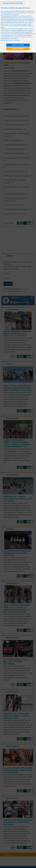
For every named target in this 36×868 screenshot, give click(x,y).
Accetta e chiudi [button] (18, 45)
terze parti (23, 16)
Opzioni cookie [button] (18, 49)
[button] (13, 3)
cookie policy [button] (16, 14)
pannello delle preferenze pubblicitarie (10, 40)
